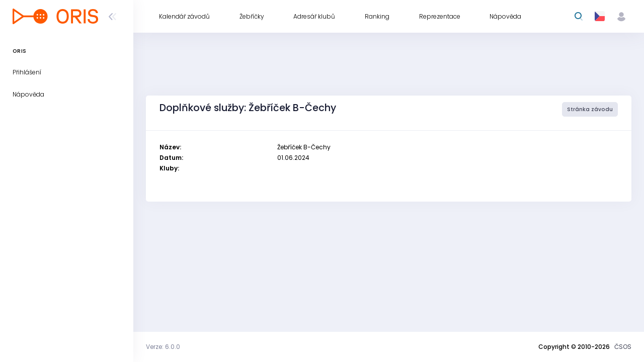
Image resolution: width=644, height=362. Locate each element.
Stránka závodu (590, 109)
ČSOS (623, 347)
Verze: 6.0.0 (163, 347)
